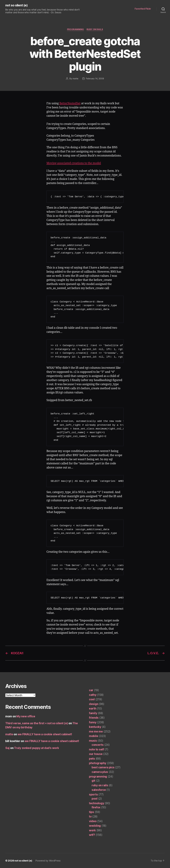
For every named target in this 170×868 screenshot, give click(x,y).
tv (90, 816)
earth (93, 708)
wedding (95, 826)
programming (76, 29)
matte (76, 79)
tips (92, 812)
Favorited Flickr (143, 9)
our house (96, 754)
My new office (26, 716)
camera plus (100, 772)
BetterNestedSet (70, 103)
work (92, 830)
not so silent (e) (16, 5)
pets (92, 758)
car (91, 690)
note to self (96, 749)
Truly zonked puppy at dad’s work (36, 748)
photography (98, 763)
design (94, 704)
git (93, 781)
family (93, 713)
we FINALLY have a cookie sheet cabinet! (45, 734)
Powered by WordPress (48, 860)
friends (94, 718)
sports (93, 794)
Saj (7, 748)
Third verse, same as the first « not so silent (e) (37, 723)
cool (92, 699)
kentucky (95, 727)
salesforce (99, 790)
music (93, 741)
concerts (98, 745)
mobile (93, 736)
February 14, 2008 (95, 79)
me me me (96, 731)
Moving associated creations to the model (74, 163)
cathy (93, 695)
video (93, 821)
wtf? (92, 835)
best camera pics (103, 767)
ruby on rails (95, 29)
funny (93, 722)
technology (96, 803)
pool (95, 798)
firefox (96, 807)
